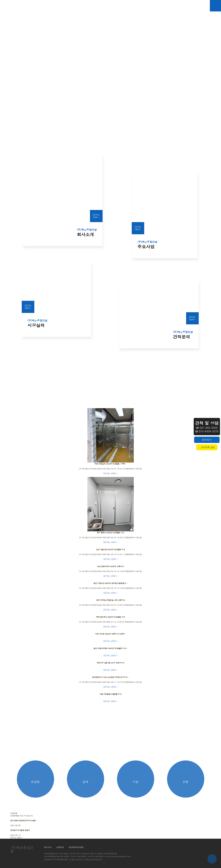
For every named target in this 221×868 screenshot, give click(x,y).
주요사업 (102, 6)
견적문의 (136, 6)
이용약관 (60, 847)
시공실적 (119, 6)
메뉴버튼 (215, 6)
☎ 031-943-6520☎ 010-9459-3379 (207, 427)
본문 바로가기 (0, 0)
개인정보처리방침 (76, 847)
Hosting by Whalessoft (93, 859)
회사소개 (85, 6)
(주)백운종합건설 (61, 859)
